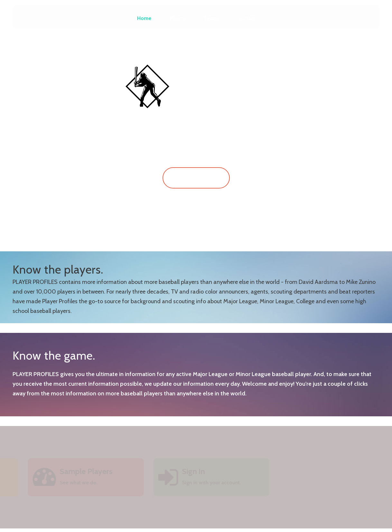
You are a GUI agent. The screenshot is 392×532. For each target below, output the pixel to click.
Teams (212, 18)
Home (144, 18)
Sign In (196, 178)
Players (178, 18)
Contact (246, 18)
